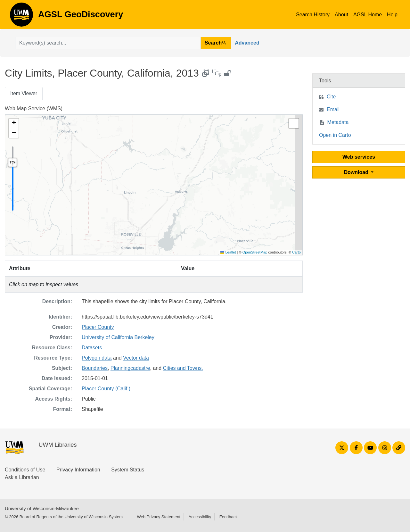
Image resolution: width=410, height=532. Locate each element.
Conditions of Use (25, 470)
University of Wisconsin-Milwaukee (42, 508)
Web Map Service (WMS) (34, 108)
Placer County (98, 327)
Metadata (338, 122)
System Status (128, 470)
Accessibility (200, 517)
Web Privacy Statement (159, 517)
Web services (359, 157)
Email (333, 109)
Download (357, 172)
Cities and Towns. (183, 368)
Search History (313, 15)
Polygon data (97, 358)
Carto (296, 252)
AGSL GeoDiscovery (21, 17)
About (341, 15)
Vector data (136, 358)
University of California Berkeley (118, 337)
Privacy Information (78, 470)
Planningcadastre (130, 368)
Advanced (247, 43)
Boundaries (95, 368)
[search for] (108, 43)
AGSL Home (368, 15)
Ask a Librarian (22, 477)
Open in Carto (335, 135)
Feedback (229, 517)
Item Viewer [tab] (24, 93)
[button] (14, 123)
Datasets (92, 348)
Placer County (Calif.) (106, 389)
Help (392, 15)
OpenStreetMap (255, 252)
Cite (331, 97)
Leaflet (228, 252)
